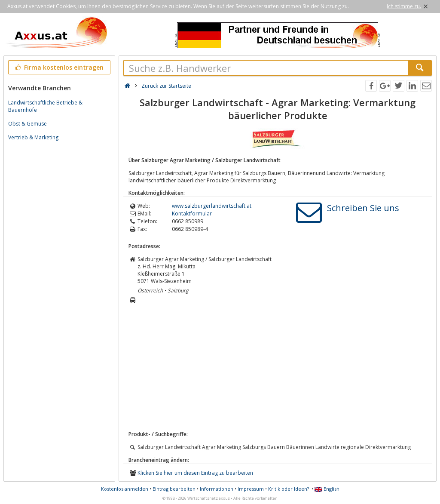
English (327, 489)
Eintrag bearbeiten (174, 489)
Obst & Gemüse (27, 124)
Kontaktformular (192, 214)
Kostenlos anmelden (125, 489)
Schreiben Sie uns (363, 208)
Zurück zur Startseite (166, 86)
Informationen (217, 489)
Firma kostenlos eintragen (59, 67)
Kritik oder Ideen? (289, 489)
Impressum (251, 489)
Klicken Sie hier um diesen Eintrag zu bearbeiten (195, 473)
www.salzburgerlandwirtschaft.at (212, 206)
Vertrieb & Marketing (33, 137)
